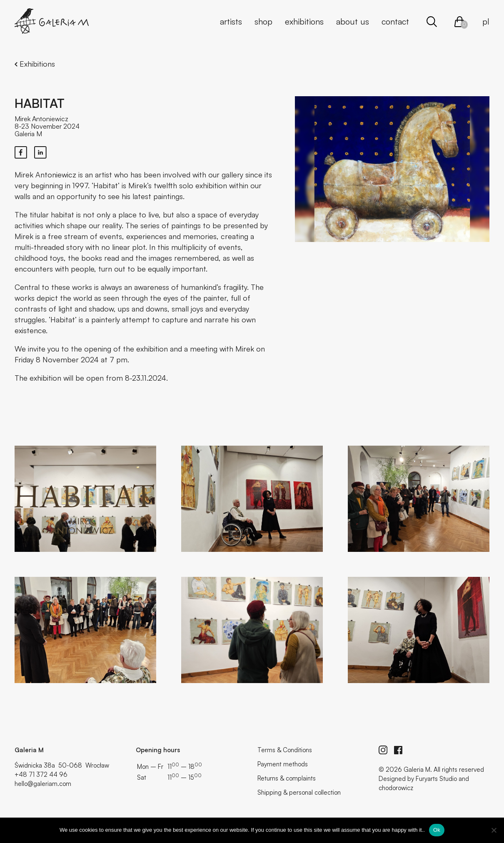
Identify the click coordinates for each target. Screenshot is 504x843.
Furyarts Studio (436, 779)
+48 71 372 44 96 (41, 774)
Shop (263, 21)
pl (486, 21)
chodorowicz (396, 788)
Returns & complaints (287, 778)
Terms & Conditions (285, 750)
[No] (494, 830)
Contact (395, 21)
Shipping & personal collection (299, 792)
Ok (437, 830)
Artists (231, 21)
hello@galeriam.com (43, 784)
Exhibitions (304, 21)
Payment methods (283, 764)
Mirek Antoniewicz (41, 119)
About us (353, 21)
